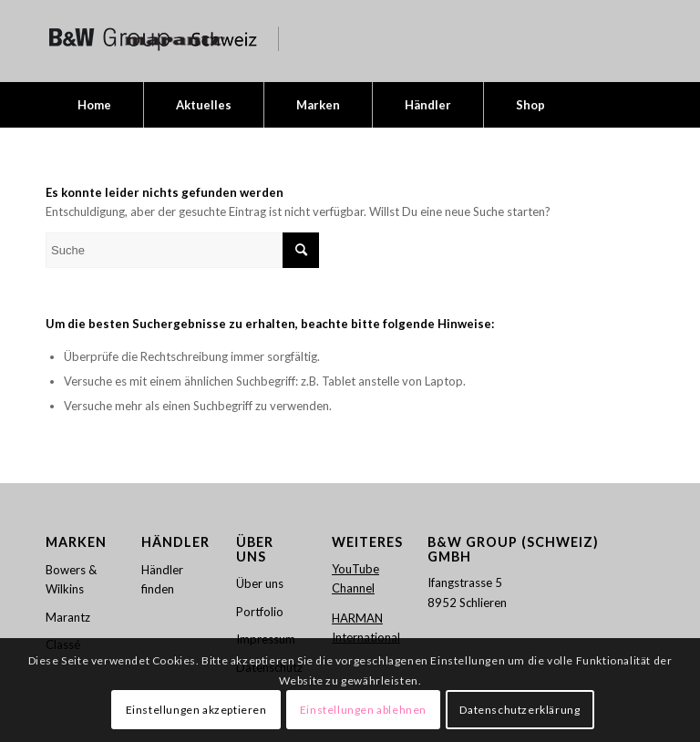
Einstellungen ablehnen (363, 710)
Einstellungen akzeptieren (196, 710)
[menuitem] (94, 105)
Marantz (68, 617)
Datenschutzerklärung (520, 710)
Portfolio (260, 612)
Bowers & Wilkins (71, 579)
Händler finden (162, 579)
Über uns (260, 583)
